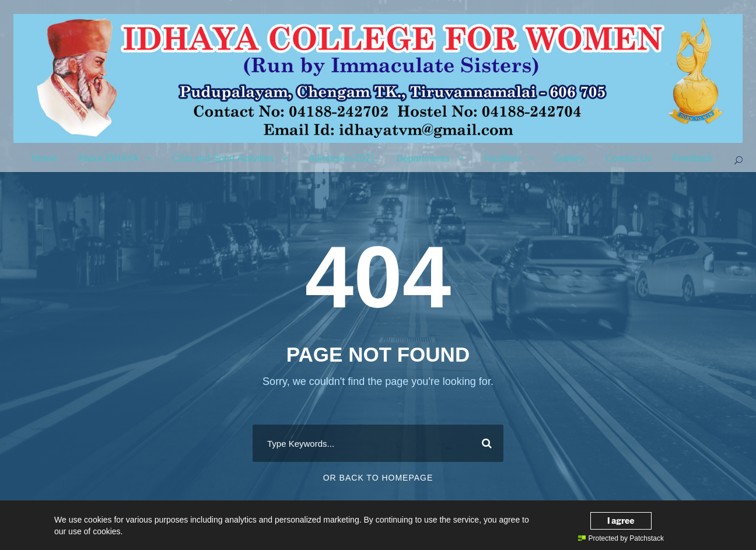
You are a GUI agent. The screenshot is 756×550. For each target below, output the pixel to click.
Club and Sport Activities (223, 158)
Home (45, 158)
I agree (621, 521)
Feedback (693, 158)
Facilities (502, 158)
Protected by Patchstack (621, 538)
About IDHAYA (108, 158)
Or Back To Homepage (378, 478)
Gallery (570, 158)
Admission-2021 (342, 158)
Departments (423, 158)
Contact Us (629, 158)
